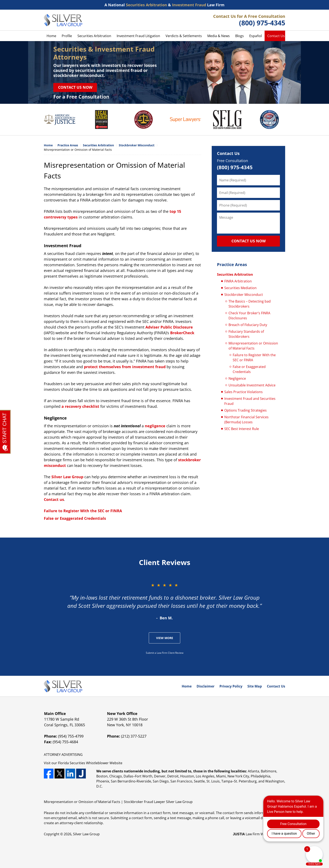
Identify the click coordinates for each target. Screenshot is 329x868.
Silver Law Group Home (63, 20)
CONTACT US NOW (249, 241)
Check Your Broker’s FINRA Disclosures (249, 316)
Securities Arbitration (94, 36)
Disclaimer (206, 686)
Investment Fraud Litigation (138, 36)
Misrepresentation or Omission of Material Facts (253, 346)
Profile (67, 36)
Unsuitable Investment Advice (252, 385)
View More (165, 638)
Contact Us (276, 36)
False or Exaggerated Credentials (75, 518)
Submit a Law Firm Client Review (165, 653)
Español (256, 36)
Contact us (54, 499)
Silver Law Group (67, 477)
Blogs (240, 36)
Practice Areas (232, 264)
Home (51, 36)
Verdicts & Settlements (184, 36)
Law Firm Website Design (259, 834)
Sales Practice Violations (243, 392)
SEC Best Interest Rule (242, 429)
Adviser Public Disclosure (169, 327)
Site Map (255, 686)
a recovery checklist (80, 406)
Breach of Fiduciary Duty (248, 325)
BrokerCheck (182, 333)
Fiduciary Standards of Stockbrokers (246, 334)
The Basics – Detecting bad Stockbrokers (250, 304)
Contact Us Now (75, 87)
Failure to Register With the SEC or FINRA (83, 511)
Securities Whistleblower (89, 763)
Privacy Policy (231, 686)
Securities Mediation (240, 288)
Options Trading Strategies (245, 410)
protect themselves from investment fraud (125, 367)
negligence (155, 426)
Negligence (237, 378)
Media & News (219, 36)
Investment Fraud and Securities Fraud (250, 401)
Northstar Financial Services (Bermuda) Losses (246, 420)
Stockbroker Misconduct (244, 295)
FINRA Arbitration (238, 281)
